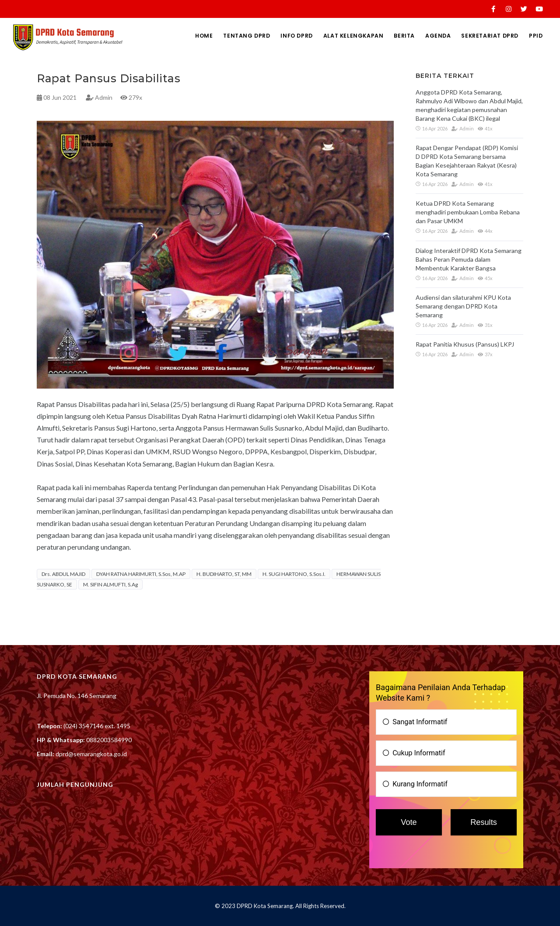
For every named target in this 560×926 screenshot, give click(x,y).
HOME (187, 36)
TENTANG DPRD (232, 36)
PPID (535, 36)
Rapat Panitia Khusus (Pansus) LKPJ (465, 344)
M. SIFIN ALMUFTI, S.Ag (110, 584)
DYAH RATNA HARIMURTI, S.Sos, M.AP (141, 574)
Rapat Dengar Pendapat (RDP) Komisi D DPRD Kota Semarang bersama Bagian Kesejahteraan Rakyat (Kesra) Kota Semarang (467, 161)
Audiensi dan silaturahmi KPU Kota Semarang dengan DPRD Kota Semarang (463, 306)
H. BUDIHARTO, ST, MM (224, 574)
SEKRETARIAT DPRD (486, 36)
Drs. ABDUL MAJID (63, 574)
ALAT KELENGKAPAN (343, 36)
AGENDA (432, 36)
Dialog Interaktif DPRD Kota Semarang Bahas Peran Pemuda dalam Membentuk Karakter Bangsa (469, 259)
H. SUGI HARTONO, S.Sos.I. (294, 574)
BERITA (396, 36)
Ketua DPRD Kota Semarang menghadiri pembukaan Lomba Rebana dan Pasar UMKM (468, 212)
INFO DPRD (284, 36)
